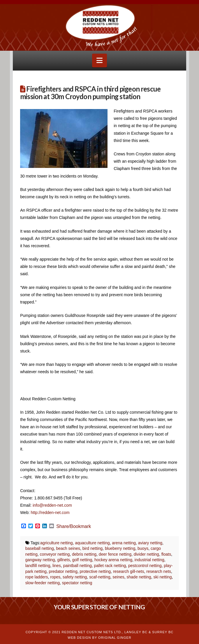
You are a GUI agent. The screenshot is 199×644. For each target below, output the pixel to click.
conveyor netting (55, 554)
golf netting (82, 560)
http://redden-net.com (50, 513)
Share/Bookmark (74, 527)
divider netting (146, 554)
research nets (159, 571)
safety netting (75, 577)
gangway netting (40, 560)
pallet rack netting (110, 566)
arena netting (124, 543)
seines (118, 577)
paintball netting (78, 566)
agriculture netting (56, 543)
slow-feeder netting (43, 583)
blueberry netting (120, 548)
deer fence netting (115, 554)
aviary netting (150, 543)
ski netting (162, 577)
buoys (143, 548)
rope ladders (37, 577)
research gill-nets (129, 571)
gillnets (64, 560)
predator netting (63, 571)
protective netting (95, 571)
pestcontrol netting (145, 566)
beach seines (68, 548)
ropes (55, 577)
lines (57, 566)
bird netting (93, 548)
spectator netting (77, 583)
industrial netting (149, 560)
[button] (99, 60)
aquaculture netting (92, 543)
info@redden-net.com (52, 505)
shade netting (139, 577)
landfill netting (38, 566)
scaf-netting (100, 577)
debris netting (84, 554)
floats (166, 554)
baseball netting (40, 548)
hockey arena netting (113, 560)
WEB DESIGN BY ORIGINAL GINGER (99, 638)
